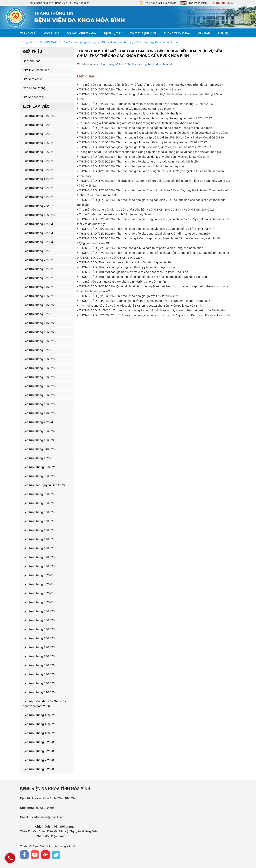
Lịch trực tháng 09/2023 (39, 395)
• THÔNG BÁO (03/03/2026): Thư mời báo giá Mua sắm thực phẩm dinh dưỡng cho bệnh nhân (140, 248)
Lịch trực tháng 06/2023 (39, 368)
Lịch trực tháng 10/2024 (39, 530)
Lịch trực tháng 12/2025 (39, 656)
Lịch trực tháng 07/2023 (39, 377)
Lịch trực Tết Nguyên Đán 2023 (44, 485)
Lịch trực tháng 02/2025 (39, 566)
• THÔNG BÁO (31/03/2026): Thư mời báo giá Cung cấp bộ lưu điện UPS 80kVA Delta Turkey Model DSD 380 (150, 137)
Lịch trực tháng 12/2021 (39, 296)
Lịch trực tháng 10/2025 (39, 638)
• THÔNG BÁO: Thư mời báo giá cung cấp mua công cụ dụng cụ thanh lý (126, 109)
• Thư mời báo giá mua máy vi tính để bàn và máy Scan (114, 214)
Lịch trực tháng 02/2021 (39, 152)
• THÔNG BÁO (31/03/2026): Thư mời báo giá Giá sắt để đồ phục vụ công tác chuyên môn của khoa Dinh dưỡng (152, 133)
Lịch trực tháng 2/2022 (38, 161)
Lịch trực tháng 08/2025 (39, 620)
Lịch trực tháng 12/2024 (39, 548)
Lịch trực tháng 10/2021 (39, 143)
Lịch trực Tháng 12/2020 (39, 715)
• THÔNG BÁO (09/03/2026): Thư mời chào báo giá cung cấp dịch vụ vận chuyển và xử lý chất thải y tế (146, 229)
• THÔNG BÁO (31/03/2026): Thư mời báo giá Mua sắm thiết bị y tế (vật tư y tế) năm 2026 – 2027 (142, 142)
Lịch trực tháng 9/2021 (38, 134)
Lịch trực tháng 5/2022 (38, 188)
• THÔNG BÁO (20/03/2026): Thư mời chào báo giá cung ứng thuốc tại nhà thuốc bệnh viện (138, 161)
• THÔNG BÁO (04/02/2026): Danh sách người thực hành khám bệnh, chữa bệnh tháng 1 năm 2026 (144, 301)
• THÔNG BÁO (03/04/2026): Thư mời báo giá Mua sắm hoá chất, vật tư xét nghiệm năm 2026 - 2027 (144, 118)
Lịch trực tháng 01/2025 (39, 557)
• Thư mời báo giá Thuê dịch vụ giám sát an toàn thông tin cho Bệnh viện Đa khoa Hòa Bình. (139, 123)
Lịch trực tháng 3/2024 (38, 242)
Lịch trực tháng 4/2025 (38, 584)
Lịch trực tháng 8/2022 (38, 269)
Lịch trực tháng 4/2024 (38, 422)
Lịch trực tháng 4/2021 (38, 458)
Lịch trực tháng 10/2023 (39, 404)
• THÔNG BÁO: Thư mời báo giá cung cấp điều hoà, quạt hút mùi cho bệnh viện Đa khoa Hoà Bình (143, 277)
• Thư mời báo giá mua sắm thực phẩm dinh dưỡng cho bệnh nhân (121, 281)
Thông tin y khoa (177, 33)
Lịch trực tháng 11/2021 (39, 287)
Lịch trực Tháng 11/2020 (39, 724)
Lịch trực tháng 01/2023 (39, 116)
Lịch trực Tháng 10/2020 (39, 733)
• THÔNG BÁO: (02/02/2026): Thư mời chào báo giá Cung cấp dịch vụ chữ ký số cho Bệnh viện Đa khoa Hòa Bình (153, 315)
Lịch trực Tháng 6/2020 (38, 769)
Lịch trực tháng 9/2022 (38, 278)
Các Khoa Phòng (34, 88)
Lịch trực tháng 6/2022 (38, 197)
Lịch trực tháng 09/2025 (39, 629)
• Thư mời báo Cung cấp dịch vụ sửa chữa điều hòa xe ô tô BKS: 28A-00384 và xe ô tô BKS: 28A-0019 (146, 209)
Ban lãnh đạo (32, 61)
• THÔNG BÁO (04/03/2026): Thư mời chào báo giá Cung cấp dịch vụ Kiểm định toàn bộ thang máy (143, 233)
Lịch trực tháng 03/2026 (39, 683)
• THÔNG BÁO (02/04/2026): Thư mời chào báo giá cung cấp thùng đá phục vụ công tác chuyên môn (144, 128)
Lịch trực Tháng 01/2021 (39, 467)
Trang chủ (28, 33)
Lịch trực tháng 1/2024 (38, 224)
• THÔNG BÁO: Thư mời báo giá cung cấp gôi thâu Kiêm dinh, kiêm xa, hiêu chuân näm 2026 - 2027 (144, 147)
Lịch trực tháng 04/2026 (39, 692)
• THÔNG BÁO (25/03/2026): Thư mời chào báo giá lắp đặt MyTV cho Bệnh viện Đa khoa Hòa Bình (143, 157)
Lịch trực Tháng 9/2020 (38, 742)
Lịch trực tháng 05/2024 (39, 431)
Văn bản (204, 33)
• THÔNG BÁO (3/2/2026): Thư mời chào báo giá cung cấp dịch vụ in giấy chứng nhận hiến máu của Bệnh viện (151, 310)
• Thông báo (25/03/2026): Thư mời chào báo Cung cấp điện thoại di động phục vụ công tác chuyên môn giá (149, 152)
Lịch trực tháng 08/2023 (39, 386)
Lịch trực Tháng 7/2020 (38, 760)
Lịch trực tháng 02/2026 (39, 674)
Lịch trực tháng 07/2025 (39, 611)
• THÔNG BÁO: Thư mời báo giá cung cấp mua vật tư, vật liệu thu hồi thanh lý (129, 113)
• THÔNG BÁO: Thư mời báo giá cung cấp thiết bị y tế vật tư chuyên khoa (126, 267)
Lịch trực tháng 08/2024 (39, 512)
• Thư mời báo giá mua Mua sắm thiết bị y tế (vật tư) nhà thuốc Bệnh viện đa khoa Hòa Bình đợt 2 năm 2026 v (150, 85)
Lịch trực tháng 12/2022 (39, 332)
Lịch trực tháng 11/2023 (39, 413)
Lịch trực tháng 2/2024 (38, 233)
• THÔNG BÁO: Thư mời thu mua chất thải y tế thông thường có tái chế (124, 262)
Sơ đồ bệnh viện (34, 97)
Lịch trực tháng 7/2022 (38, 260)
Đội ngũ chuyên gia (81, 33)
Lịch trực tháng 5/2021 (38, 251)
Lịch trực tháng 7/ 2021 (38, 206)
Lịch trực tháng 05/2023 (39, 476)
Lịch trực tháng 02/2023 (39, 341)
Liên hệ (223, 33)
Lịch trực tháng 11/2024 (39, 539)
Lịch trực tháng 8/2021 (38, 125)
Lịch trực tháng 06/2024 (39, 494)
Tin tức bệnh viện (143, 33)
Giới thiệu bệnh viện (36, 70)
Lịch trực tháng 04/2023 (39, 449)
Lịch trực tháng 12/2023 (39, 215)
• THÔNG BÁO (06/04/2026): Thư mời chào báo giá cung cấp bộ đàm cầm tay (129, 89)
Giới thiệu (51, 33)
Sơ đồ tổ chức (32, 79)
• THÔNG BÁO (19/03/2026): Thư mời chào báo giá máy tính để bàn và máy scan (131, 166)
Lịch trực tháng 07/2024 (39, 503)
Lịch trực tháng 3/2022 (38, 170)
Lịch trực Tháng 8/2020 (38, 751)
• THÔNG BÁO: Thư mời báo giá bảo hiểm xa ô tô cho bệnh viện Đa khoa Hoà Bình (132, 272)
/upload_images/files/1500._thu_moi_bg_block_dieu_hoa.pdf (135, 64)
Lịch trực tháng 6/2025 (38, 602)
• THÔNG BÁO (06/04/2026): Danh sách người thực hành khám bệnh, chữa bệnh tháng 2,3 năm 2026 (145, 104)
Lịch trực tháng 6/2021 (38, 350)
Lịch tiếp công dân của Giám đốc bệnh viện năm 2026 (45, 704)
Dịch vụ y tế (113, 33)
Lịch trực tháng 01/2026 (39, 665)
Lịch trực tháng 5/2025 (38, 593)
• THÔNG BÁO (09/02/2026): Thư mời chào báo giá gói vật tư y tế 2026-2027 (128, 296)
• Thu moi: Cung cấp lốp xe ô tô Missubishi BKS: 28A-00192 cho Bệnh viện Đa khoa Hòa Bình (139, 306)
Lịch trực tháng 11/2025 (39, 647)
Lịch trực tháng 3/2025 (38, 575)
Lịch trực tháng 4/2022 (38, 179)
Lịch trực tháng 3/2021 (38, 314)
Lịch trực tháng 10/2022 (39, 440)
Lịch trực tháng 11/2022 (39, 323)
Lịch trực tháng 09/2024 (39, 521)
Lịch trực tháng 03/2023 (39, 359)
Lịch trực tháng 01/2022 (39, 305)
